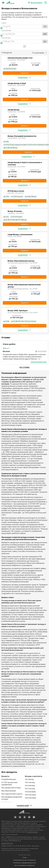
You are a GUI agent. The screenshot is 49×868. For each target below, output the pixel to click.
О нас (25, 857)
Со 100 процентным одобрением (9, 784)
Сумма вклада (6, 30)
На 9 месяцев (30, 798)
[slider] (25, 28)
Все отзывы (24, 367)
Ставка (4, 23)
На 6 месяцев (30, 795)
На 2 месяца (30, 782)
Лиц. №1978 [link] (33, 263)
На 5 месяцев (30, 792)
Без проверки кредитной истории (12, 798)
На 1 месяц (29, 779)
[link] (15, 817)
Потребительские (9, 779)
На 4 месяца (30, 789)
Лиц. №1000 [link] (19, 193)
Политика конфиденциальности (25, 863)
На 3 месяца (30, 786)
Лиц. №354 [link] (22, 138)
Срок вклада (6, 38)
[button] (3, 3)
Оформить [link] (25, 73)
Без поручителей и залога (12, 794)
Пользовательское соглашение (24, 860)
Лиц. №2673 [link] (17, 236)
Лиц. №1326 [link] (21, 60)
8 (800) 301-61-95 (7, 843)
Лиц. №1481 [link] (20, 213)
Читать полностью (39, 362)
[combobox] (39, 53)
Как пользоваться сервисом (24, 865)
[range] (25, 26)
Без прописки (7, 802)
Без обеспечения (9, 791)
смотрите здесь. (32, 832)
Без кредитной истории (11, 788)
